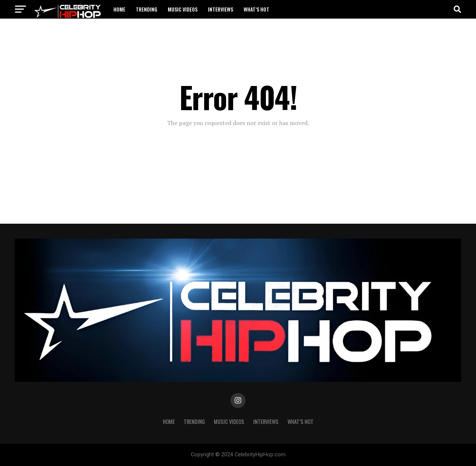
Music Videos (183, 9)
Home (119, 9)
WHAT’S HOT (256, 9)
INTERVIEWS (221, 9)
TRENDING (147, 9)
